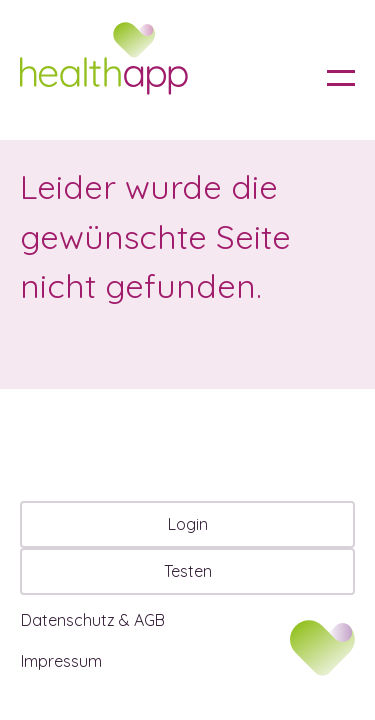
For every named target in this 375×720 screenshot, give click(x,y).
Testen (188, 571)
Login (188, 524)
